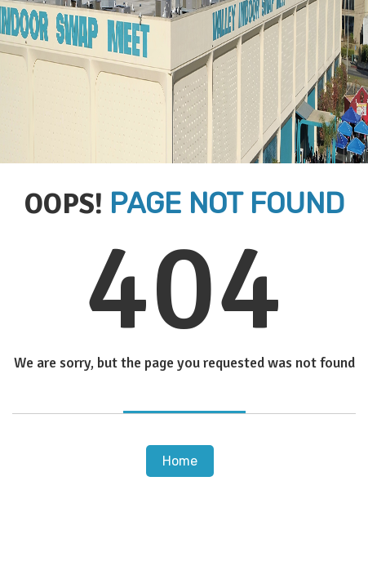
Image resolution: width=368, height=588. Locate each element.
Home (180, 461)
